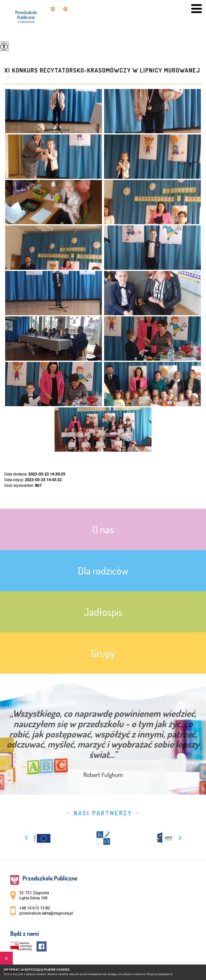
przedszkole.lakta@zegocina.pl (65, 9)
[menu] (197, 9)
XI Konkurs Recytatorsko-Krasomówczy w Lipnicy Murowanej (102, 70)
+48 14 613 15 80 (53, 9)
